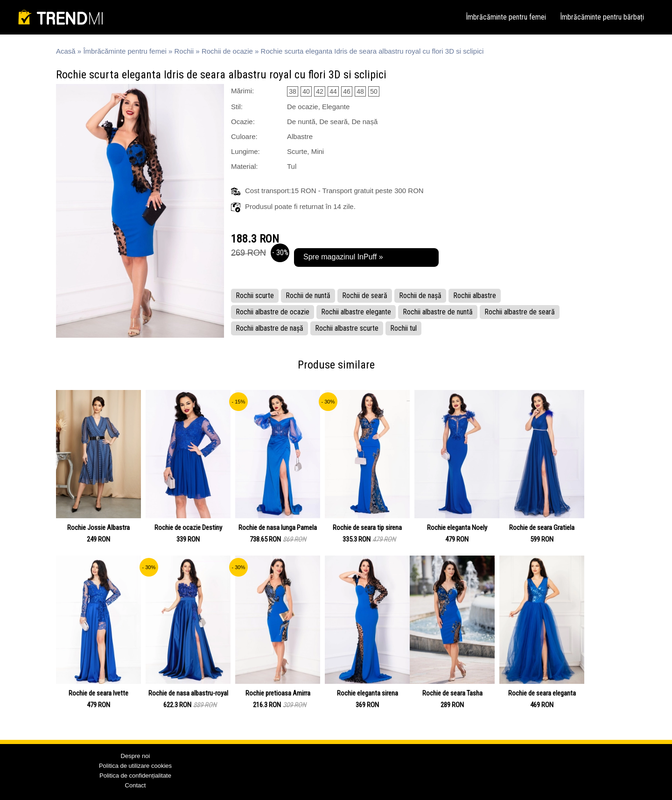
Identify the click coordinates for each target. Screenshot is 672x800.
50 (374, 91)
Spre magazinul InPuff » (343, 257)
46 (347, 91)
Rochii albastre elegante (356, 312)
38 (293, 91)
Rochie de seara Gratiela (542, 528)
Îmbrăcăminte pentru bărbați (602, 17)
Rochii (184, 51)
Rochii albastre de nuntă (438, 312)
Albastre (300, 136)
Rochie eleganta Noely (457, 528)
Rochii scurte (255, 296)
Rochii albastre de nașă (269, 328)
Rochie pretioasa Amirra (278, 693)
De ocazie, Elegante (318, 107)
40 (306, 91)
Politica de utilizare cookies (135, 766)
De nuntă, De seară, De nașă (332, 122)
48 (360, 91)
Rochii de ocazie (227, 51)
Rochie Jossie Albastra (98, 528)
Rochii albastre (475, 296)
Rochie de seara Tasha (452, 693)
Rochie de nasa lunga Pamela (278, 528)
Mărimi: (242, 91)
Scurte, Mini (305, 151)
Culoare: (244, 136)
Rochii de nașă (420, 296)
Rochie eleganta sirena (367, 693)
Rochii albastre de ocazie (273, 312)
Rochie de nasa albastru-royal (188, 693)
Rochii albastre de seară (520, 312)
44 (333, 91)
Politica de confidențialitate (135, 776)
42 (320, 91)
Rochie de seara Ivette (98, 693)
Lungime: (245, 151)
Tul (292, 166)
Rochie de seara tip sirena (367, 528)
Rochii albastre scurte (347, 328)
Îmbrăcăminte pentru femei (506, 17)
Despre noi (136, 756)
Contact (136, 785)
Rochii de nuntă (308, 296)
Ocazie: (243, 122)
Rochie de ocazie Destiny (188, 528)
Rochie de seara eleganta (542, 693)
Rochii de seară (365, 296)
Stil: (237, 107)
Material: (245, 166)
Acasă (66, 51)
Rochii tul (403, 328)
